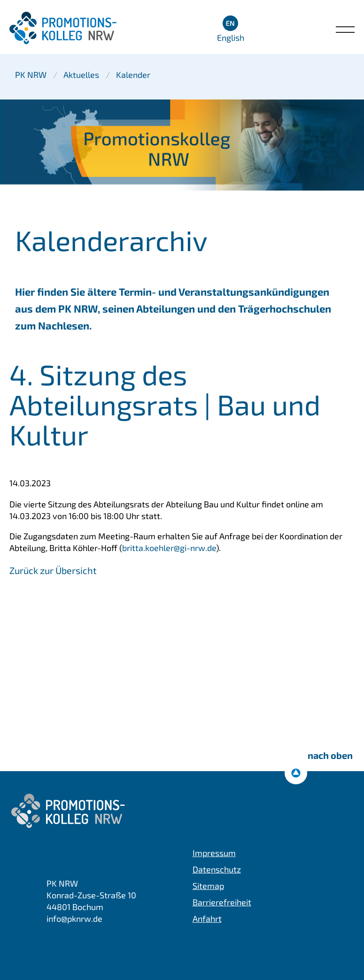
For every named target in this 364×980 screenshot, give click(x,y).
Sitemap (208, 886)
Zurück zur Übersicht (53, 570)
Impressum (214, 853)
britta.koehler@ (169, 548)
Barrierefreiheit (222, 902)
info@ (74, 919)
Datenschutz (217, 869)
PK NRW (31, 75)
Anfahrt (207, 919)
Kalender (133, 75)
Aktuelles (81, 75)
